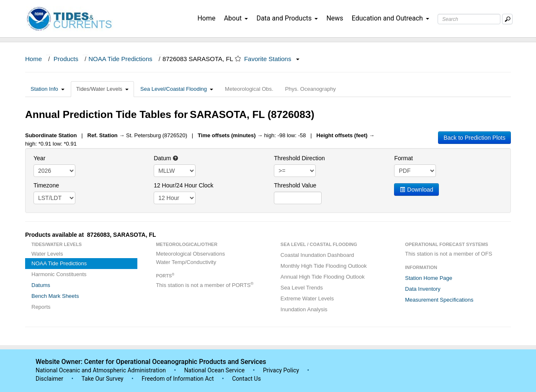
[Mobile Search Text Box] (507, 19)
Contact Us (246, 379)
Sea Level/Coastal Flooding (177, 89)
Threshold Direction (299, 158)
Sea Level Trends (302, 288)
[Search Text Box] (469, 19)
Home (206, 18)
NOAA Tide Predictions (120, 59)
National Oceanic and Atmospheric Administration (101, 370)
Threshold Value (295, 185)
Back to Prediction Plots (474, 138)
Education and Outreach (390, 18)
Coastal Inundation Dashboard (317, 255)
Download (416, 190)
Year (39, 158)
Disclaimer (49, 379)
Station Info (48, 89)
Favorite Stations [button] (272, 59)
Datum (166, 158)
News (335, 18)
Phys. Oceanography (311, 89)
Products (66, 59)
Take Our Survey (103, 379)
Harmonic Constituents (59, 274)
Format (403, 158)
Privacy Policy (281, 370)
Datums (41, 285)
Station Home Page (429, 278)
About (236, 18)
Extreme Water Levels (307, 298)
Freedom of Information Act (178, 379)
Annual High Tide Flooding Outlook (323, 277)
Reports (41, 307)
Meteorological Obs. (249, 89)
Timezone (46, 185)
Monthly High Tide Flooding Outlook (324, 266)
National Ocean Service (215, 370)
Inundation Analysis (304, 309)
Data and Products (287, 18)
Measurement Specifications (439, 300)
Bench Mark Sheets (55, 296)
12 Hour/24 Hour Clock (183, 185)
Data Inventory (423, 289)
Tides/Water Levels (102, 89)
